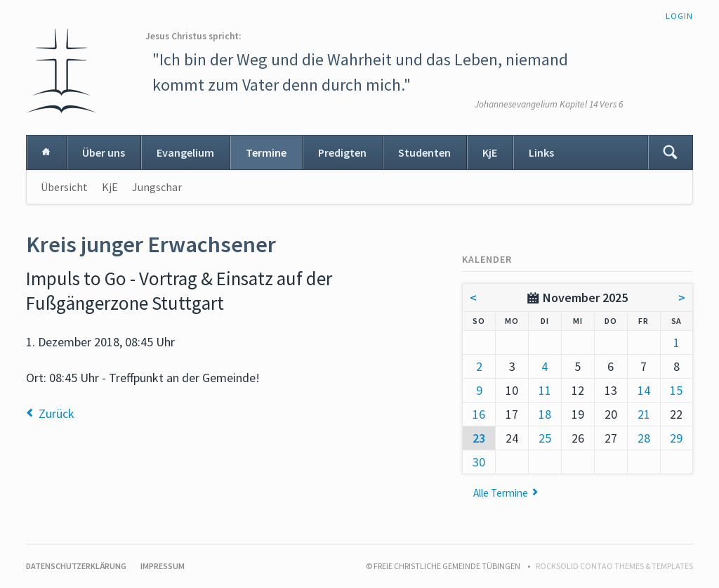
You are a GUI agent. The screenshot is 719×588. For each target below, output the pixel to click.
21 (644, 414)
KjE (490, 152)
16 (479, 414)
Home (46, 152)
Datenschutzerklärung (76, 566)
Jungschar (157, 187)
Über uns (104, 152)
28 (644, 438)
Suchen (670, 152)
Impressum (163, 566)
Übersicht (64, 187)
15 (676, 390)
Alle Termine (501, 493)
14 (644, 390)
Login (679, 16)
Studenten (424, 152)
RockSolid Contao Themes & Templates (614, 566)
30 (479, 462)
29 (676, 438)
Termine (266, 152)
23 (479, 438)
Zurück (57, 413)
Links (541, 152)
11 (545, 390)
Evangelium (185, 152)
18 (545, 414)
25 (545, 438)
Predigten (342, 152)
